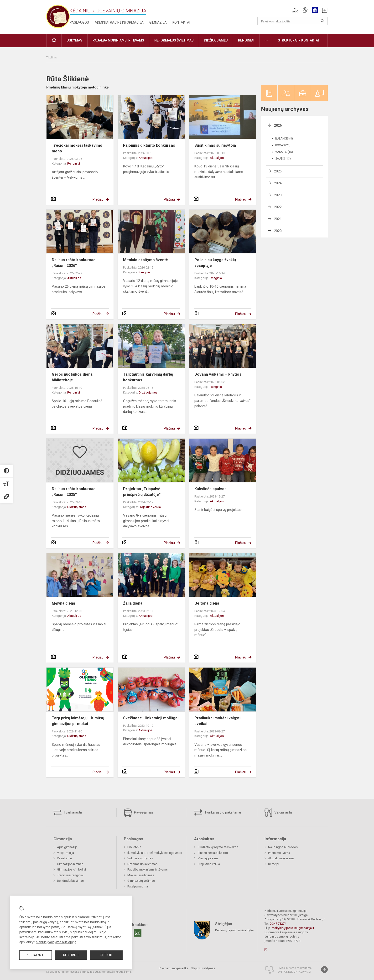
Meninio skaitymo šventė (145, 260)
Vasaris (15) (284, 152)
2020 (278, 231)
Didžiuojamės (148, 392)
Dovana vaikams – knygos (218, 374)
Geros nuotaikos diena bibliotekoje (72, 377)
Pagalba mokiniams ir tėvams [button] (118, 40)
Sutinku (106, 955)
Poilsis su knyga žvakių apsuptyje (215, 263)
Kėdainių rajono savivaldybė (234, 930)
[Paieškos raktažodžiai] (293, 21)
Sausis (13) (283, 159)
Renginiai (74, 163)
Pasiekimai (64, 858)
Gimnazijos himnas (70, 864)
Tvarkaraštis (68, 813)
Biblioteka (134, 847)
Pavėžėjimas (139, 813)
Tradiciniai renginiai (70, 875)
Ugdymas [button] (74, 40)
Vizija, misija (65, 853)
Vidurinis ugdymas (140, 858)
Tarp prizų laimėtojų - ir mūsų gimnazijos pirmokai (78, 721)
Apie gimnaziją (67, 847)
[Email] (138, 933)
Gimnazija (158, 22)
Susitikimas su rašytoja (215, 145)
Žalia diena (133, 603)
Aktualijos (145, 158)
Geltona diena (207, 603)
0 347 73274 (278, 924)
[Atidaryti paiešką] (322, 21)
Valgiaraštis (279, 813)
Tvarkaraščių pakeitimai (218, 813)
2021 (278, 219)
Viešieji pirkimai (208, 858)
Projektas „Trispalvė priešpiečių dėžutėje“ (142, 492)
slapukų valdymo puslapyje (56, 942)
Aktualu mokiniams (281, 858)
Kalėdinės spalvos (210, 489)
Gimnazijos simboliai (71, 869)
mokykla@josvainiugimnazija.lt (293, 928)
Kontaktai (181, 22)
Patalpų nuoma (138, 886)
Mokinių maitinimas (141, 875)
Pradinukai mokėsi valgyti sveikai (217, 721)
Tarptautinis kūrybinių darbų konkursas (148, 377)
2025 (278, 171)
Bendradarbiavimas (70, 881)
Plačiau (98, 199)
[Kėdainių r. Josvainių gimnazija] (58, 16)
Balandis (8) (284, 139)
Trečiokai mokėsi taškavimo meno (77, 148)
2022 (278, 207)
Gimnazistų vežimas (141, 881)
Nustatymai (36, 955)
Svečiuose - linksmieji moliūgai (151, 718)
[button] (295, 10)
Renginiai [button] (246, 40)
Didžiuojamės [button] (216, 40)
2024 (278, 183)
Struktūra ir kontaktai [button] (298, 40)
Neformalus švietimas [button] (174, 40)
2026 (278, 125)
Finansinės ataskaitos (213, 853)
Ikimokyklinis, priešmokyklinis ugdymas (155, 853)
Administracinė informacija (119, 22)
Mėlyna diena (63, 603)
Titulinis (52, 57)
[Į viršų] (324, 970)
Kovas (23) (283, 145)
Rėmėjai (274, 864)
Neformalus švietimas (142, 864)
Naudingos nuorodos (283, 847)
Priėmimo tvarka (279, 853)
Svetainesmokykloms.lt (294, 972)
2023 (278, 195)
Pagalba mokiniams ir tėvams (148, 869)
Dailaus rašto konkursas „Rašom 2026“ (74, 263)
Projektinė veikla (150, 507)
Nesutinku (71, 955)
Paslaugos (79, 22)
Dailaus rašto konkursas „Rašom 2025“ (74, 492)
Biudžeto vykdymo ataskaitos (218, 847)
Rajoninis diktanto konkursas (149, 145)
